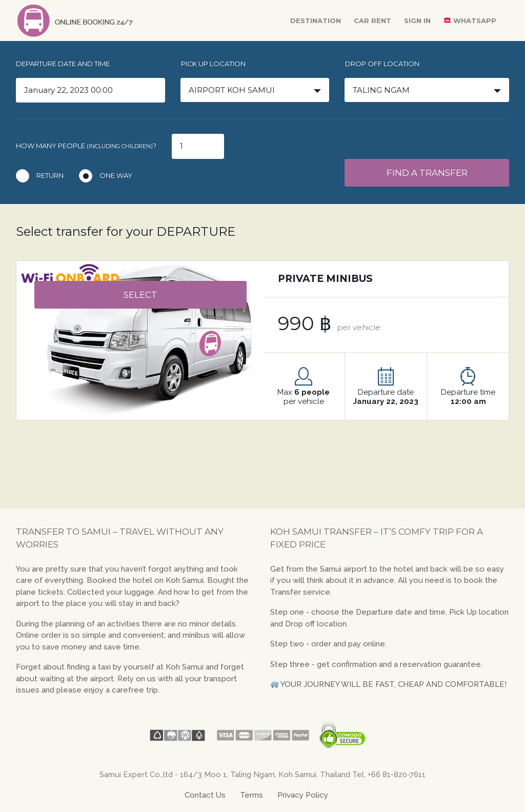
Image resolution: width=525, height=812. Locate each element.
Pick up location (213, 64)
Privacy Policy (303, 795)
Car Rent (372, 21)
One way (116, 175)
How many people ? (86, 146)
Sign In (417, 21)
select (140, 295)
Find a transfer (427, 173)
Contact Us (205, 795)
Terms (251, 795)
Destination (316, 21)
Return (50, 175)
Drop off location (382, 64)
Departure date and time (63, 64)
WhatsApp (470, 21)
